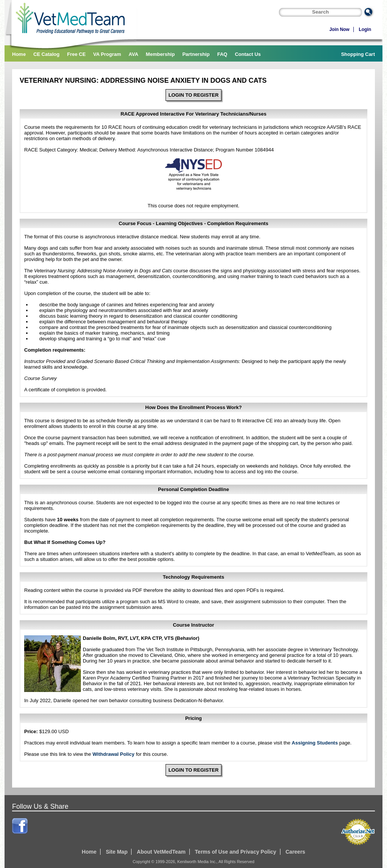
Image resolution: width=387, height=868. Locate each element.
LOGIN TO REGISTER (194, 95)
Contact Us (248, 54)
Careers (295, 852)
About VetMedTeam (161, 852)
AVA (133, 54)
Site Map (117, 852)
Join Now (339, 29)
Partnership (196, 54)
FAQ (222, 54)
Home (19, 54)
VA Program (107, 54)
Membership (160, 54)
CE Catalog (46, 54)
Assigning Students (315, 743)
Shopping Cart (358, 54)
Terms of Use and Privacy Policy (236, 852)
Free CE (76, 54)
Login (365, 29)
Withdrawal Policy (114, 754)
